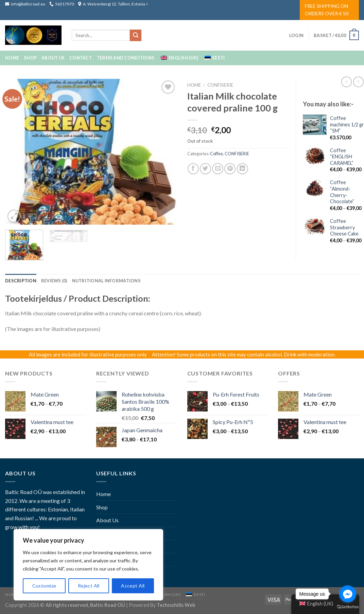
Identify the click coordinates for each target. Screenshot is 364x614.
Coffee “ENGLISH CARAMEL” (342, 157)
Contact (81, 58)
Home (12, 58)
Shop (30, 58)
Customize (44, 586)
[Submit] (136, 35)
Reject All (89, 586)
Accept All (133, 586)
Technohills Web (176, 605)
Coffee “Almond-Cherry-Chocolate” (342, 192)
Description (21, 281)
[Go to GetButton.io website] (348, 607)
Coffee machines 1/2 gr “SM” (347, 124)
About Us (53, 58)
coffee (216, 154)
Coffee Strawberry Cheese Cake (344, 227)
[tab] (21, 281)
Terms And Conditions (126, 58)
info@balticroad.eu (25, 4)
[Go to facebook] (348, 594)
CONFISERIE (220, 85)
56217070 (62, 4)
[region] (88, 565)
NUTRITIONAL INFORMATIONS (106, 281)
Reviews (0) (54, 281)
